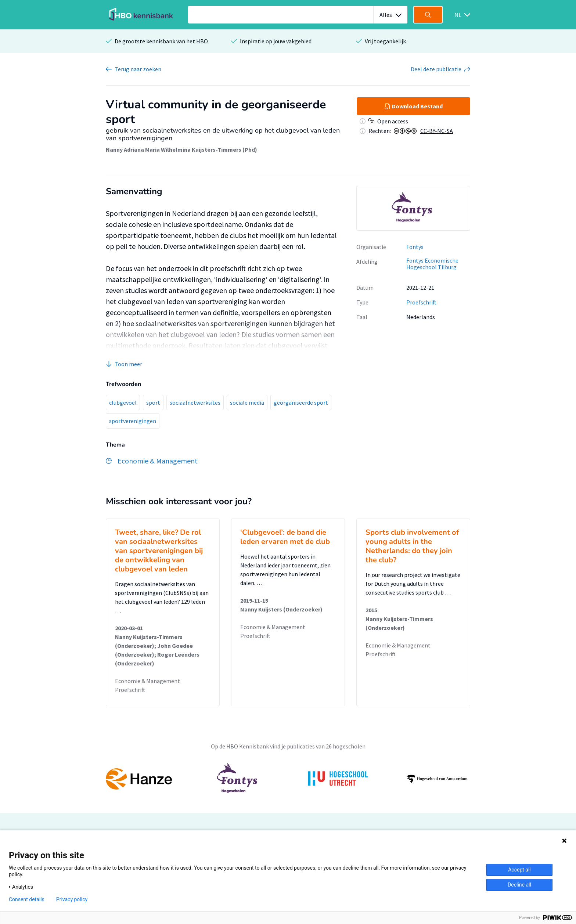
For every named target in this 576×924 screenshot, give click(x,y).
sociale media (247, 403)
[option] (413, 208)
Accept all (519, 870)
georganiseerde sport (301, 403)
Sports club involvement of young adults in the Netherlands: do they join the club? (412, 546)
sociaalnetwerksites (195, 403)
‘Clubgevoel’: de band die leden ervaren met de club (285, 537)
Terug (138, 69)
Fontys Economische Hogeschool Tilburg (432, 264)
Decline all (519, 885)
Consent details (27, 899)
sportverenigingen (133, 421)
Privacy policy (72, 899)
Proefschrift (421, 302)
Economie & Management (147, 681)
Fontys (415, 247)
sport (153, 403)
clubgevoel (123, 403)
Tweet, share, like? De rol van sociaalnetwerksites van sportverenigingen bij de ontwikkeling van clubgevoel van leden (159, 551)
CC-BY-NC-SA (437, 131)
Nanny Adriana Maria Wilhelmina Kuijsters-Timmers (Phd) (181, 149)
